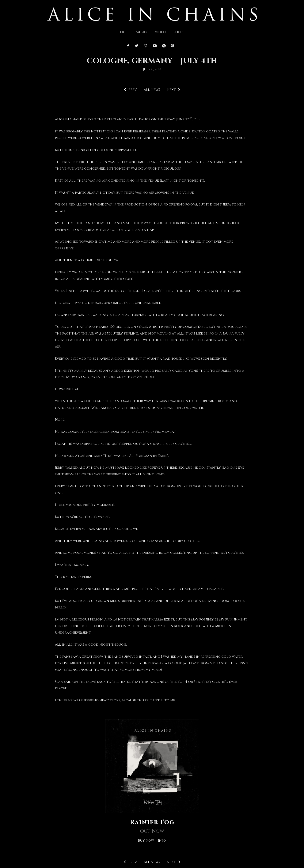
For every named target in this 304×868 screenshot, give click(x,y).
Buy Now (146, 841)
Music (141, 32)
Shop (178, 32)
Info (162, 841)
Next (174, 90)
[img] (152, 14)
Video (160, 32)
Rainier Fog (152, 822)
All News (152, 90)
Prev (130, 90)
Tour (123, 32)
